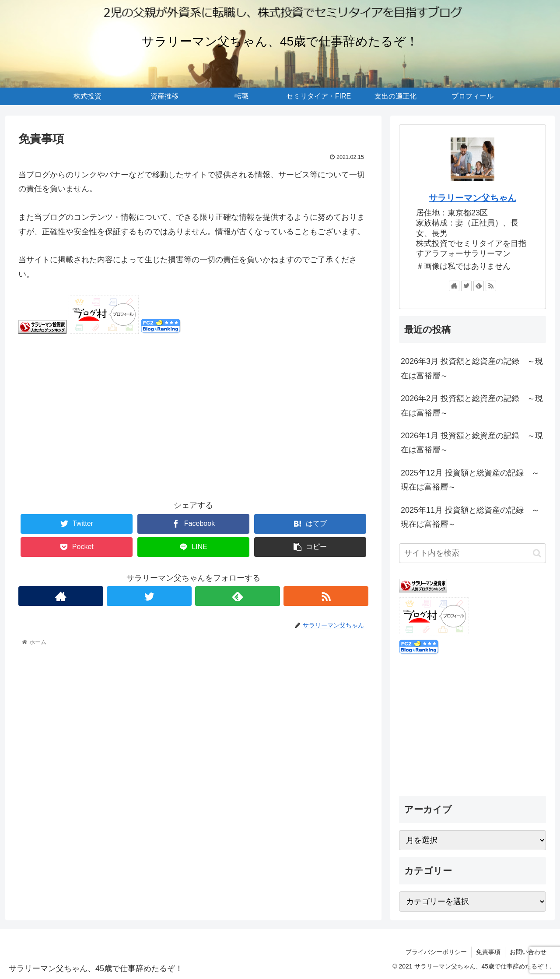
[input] (472, 553)
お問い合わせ (528, 952)
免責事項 (488, 952)
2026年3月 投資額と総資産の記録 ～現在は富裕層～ (472, 368)
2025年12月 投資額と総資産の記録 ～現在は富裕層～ (470, 480)
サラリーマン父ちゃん (472, 198)
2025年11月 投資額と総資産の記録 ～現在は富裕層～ (470, 517)
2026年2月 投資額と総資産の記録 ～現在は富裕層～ (472, 405)
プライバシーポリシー (436, 952)
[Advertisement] (193, 423)
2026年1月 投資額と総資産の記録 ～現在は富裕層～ (472, 443)
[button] (537, 553)
